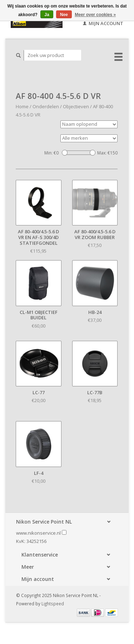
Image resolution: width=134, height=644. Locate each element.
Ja (47, 15)
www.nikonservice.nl (38, 533)
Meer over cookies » (95, 15)
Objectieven (76, 106)
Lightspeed (53, 604)
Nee (64, 15)
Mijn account (103, 23)
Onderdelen (46, 106)
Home (22, 106)
